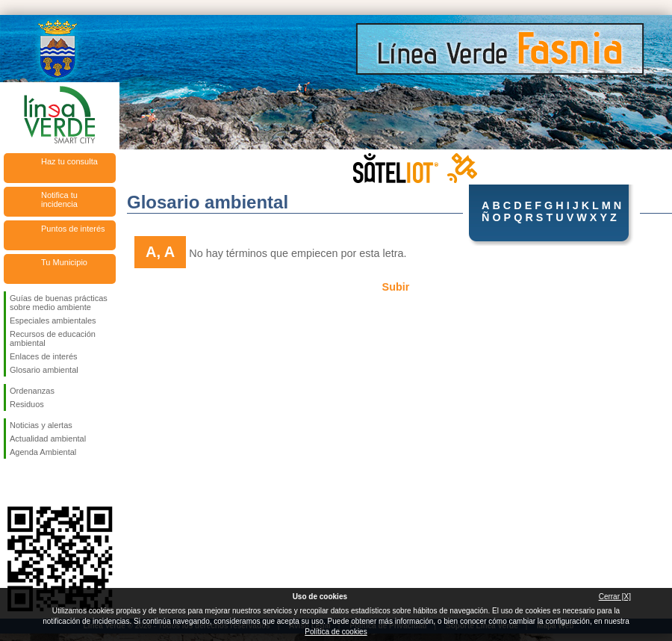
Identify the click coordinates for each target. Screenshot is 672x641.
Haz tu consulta (69, 161)
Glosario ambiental (44, 370)
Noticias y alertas (41, 425)
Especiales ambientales (53, 320)
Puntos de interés (73, 229)
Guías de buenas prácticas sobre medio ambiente (59, 303)
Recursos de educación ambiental (53, 338)
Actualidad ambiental (48, 439)
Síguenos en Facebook (13, 483)
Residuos (27, 404)
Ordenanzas (32, 391)
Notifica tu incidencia (59, 199)
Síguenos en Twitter (37, 483)
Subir (396, 287)
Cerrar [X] (615, 597)
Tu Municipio (64, 262)
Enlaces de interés (44, 356)
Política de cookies (336, 632)
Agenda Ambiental (43, 452)
